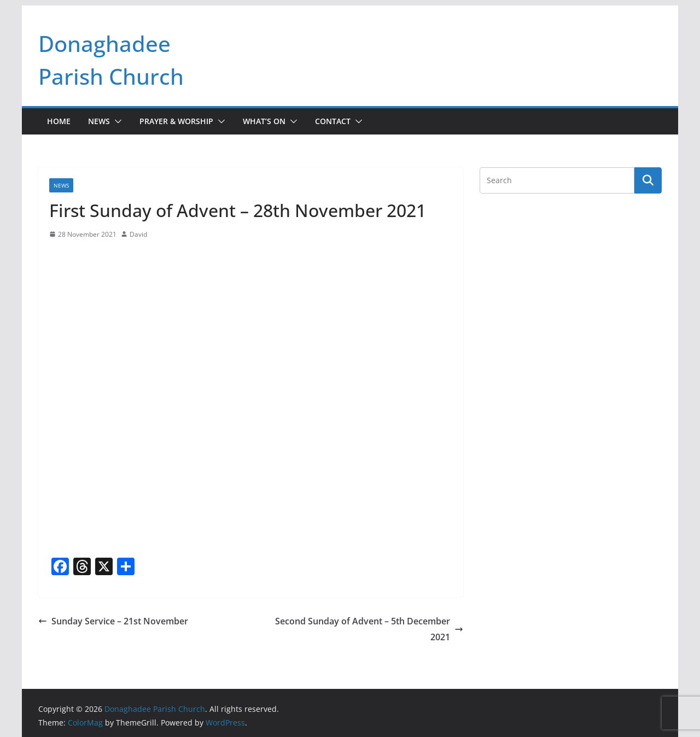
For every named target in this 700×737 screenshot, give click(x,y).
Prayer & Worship (176, 121)
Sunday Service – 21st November (113, 621)
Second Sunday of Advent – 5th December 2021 (369, 629)
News (99, 121)
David (138, 234)
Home (59, 121)
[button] (116, 121)
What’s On (264, 121)
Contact (333, 121)
